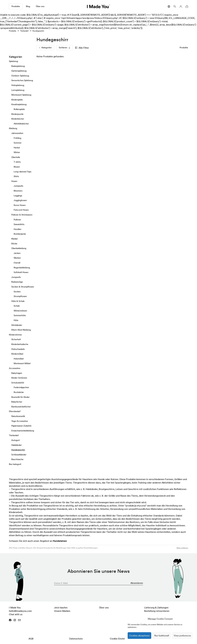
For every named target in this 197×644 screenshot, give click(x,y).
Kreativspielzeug (19, 104)
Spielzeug (13, 61)
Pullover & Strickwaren (22, 215)
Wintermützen (20, 311)
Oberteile (16, 157)
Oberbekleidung (19, 248)
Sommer (18, 143)
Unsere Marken (62, 611)
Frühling (17, 138)
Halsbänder (16, 445)
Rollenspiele (19, 109)
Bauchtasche (17, 459)
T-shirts (17, 162)
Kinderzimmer (15, 335)
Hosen (14, 181)
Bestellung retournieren (157, 611)
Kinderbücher (18, 119)
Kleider (15, 239)
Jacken (17, 253)
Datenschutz (76, 639)
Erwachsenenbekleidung (23, 430)
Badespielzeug (18, 66)
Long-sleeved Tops (22, 171)
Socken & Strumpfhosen (23, 287)
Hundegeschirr (18, 450)
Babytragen (17, 373)
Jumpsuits (18, 186)
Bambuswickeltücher (21, 407)
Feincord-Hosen (21, 210)
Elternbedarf (15, 411)
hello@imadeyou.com (20, 611)
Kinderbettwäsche (20, 344)
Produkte (16, 6)
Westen (17, 258)
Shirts (16, 176)
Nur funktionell (162, 636)
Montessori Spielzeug (21, 95)
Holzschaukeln (18, 349)
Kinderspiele (17, 100)
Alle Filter (82, 48)
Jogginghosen (20, 200)
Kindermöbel (17, 354)
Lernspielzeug (18, 90)
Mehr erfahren (182, 548)
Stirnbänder (17, 325)
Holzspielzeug (18, 85)
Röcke (14, 243)
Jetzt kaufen (61, 608)
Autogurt (16, 440)
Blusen (17, 167)
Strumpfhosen (20, 296)
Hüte (16, 320)
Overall (17, 263)
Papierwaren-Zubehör (21, 426)
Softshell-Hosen (21, 272)
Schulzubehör (18, 383)
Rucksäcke (19, 392)
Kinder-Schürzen (19, 378)
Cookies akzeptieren (139, 636)
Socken (17, 291)
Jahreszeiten (17, 133)
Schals (17, 306)
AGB (31, 639)
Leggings (18, 195)
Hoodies (17, 229)
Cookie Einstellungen (121, 639)
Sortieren (64, 48)
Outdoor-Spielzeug (20, 76)
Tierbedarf (24, 31)
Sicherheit (16, 339)
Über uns (40, 6)
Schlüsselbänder (19, 454)
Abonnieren (137, 583)
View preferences (182, 636)
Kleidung (13, 128)
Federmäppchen (21, 387)
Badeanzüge (17, 282)
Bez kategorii (15, 464)
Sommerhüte (20, 315)
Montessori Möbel (22, 363)
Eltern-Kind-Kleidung (21, 330)
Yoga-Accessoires (20, 421)
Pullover (17, 219)
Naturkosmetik (18, 416)
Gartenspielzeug (19, 71)
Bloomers (18, 191)
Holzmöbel (19, 359)
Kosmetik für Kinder (20, 397)
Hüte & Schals (18, 301)
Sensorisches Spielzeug (22, 80)
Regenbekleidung (22, 267)
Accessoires (15, 368)
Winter (17, 152)
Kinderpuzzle (17, 114)
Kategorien (45, 48)
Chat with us (16, 614)
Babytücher (17, 402)
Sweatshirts (19, 224)
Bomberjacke (20, 234)
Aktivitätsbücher (21, 123)
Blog (28, 6)
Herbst (17, 147)
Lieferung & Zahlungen (156, 608)
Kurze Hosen (20, 205)
